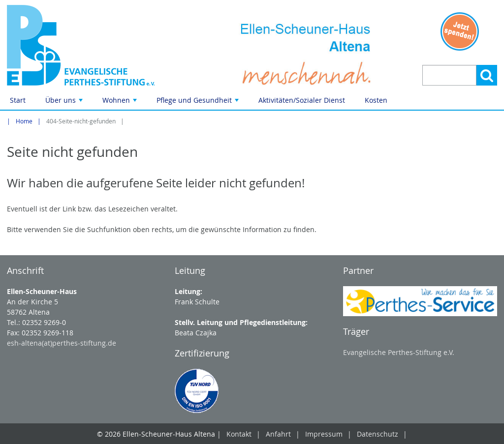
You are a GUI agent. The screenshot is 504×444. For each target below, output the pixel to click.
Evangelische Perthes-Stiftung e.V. (399, 352)
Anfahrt (278, 434)
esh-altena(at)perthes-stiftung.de (62, 343)
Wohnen (121, 103)
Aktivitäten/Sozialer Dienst (302, 100)
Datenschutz (378, 434)
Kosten (376, 100)
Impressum (324, 434)
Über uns (65, 103)
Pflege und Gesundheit (199, 103)
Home (24, 121)
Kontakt (239, 434)
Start (18, 100)
